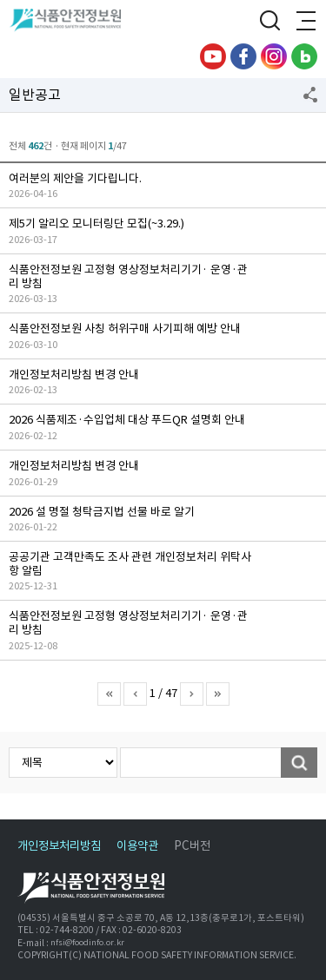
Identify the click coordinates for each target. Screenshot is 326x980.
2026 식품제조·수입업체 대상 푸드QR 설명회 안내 (127, 420)
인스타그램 (274, 56)
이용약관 (137, 846)
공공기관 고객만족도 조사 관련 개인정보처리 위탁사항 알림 (130, 564)
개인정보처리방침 (59, 846)
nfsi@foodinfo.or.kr (87, 943)
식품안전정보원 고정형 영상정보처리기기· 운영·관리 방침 (128, 276)
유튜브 (213, 56)
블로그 (304, 56)
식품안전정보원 (71, 22)
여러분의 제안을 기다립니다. (75, 178)
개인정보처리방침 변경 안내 (74, 375)
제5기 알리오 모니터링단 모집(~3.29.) (96, 224)
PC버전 (192, 846)
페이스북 (243, 56)
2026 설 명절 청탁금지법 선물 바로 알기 (102, 512)
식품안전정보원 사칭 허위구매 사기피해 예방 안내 (125, 329)
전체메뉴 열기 (304, 22)
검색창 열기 (269, 22)
